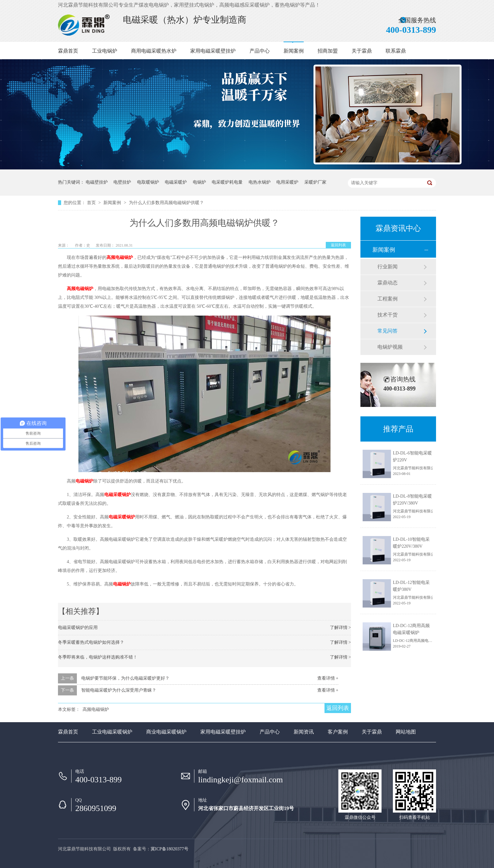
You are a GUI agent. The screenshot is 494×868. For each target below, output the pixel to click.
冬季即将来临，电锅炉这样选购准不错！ (98, 657)
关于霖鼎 (362, 51)
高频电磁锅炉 (120, 257)
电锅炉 (199, 182)
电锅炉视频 (390, 347)
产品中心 (260, 51)
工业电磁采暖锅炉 (112, 732)
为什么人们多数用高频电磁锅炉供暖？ (166, 203)
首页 (92, 203)
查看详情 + (328, 678)
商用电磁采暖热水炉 (154, 51)
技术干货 (388, 315)
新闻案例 (294, 51)
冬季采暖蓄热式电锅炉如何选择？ (91, 642)
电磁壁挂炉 (97, 182)
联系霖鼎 (396, 51)
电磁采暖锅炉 (118, 495)
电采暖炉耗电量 (227, 182)
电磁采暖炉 (176, 182)
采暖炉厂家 (315, 182)
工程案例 (388, 299)
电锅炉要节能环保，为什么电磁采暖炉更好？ (125, 678)
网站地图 (406, 732)
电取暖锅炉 (148, 182)
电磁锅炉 (84, 481)
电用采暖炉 (287, 182)
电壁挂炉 (122, 182)
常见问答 (388, 331)
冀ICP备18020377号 (169, 849)
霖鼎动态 (388, 283)
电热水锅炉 (260, 182)
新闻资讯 (304, 732)
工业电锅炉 (105, 51)
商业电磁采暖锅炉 (166, 732)
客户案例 (338, 732)
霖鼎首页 (68, 51)
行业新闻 (388, 267)
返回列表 (338, 245)
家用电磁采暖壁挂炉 (213, 51)
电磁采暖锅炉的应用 (78, 628)
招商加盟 (328, 51)
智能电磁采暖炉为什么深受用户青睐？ (119, 690)
